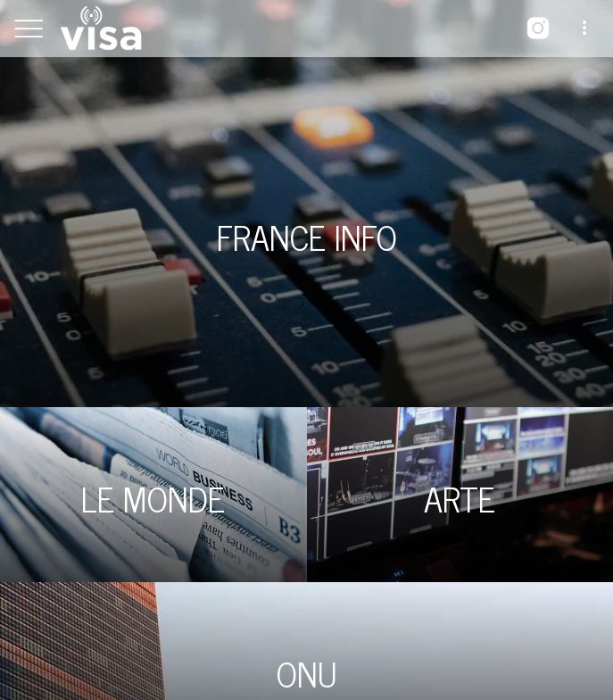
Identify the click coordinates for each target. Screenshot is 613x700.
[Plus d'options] (584, 29)
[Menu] (29, 29)
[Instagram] (538, 29)
